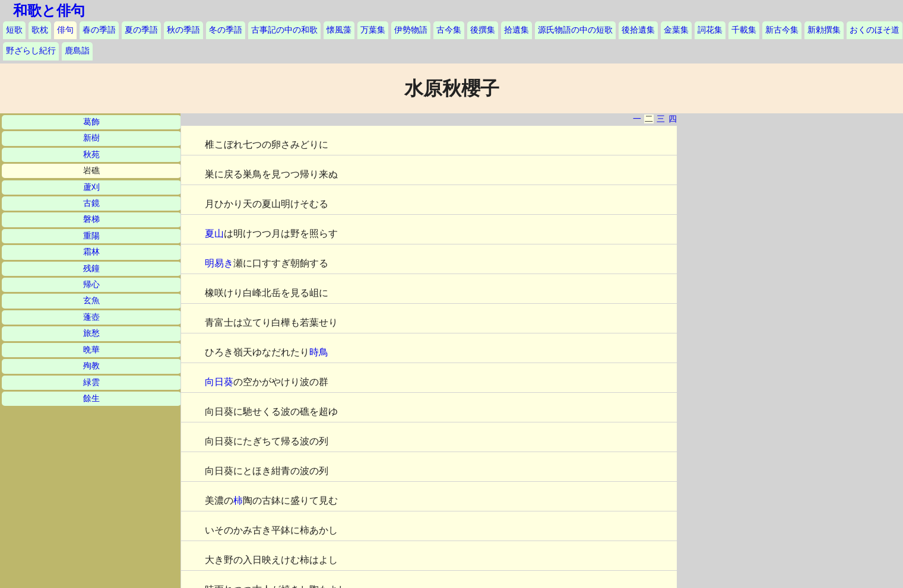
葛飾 (91, 122)
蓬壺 (91, 317)
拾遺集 (517, 30)
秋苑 (91, 155)
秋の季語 (183, 30)
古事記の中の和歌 (284, 30)
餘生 (91, 398)
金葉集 (676, 30)
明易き (219, 263)
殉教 (91, 366)
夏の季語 (141, 30)
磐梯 (91, 219)
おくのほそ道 (875, 30)
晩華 (91, 350)
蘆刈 (91, 187)
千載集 (744, 30)
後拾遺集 (638, 30)
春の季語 (99, 30)
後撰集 (483, 30)
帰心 (91, 285)
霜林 (91, 252)
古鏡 (91, 203)
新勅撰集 (824, 30)
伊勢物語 (411, 30)
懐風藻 (339, 30)
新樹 (91, 138)
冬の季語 (226, 30)
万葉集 (373, 30)
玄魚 (91, 301)
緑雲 (91, 382)
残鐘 (91, 268)
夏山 (214, 233)
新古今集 (782, 30)
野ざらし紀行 (31, 51)
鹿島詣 (77, 51)
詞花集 (710, 30)
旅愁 (91, 333)
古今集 (449, 30)
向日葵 (219, 382)
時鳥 (319, 352)
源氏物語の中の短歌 (575, 30)
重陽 (91, 236)
